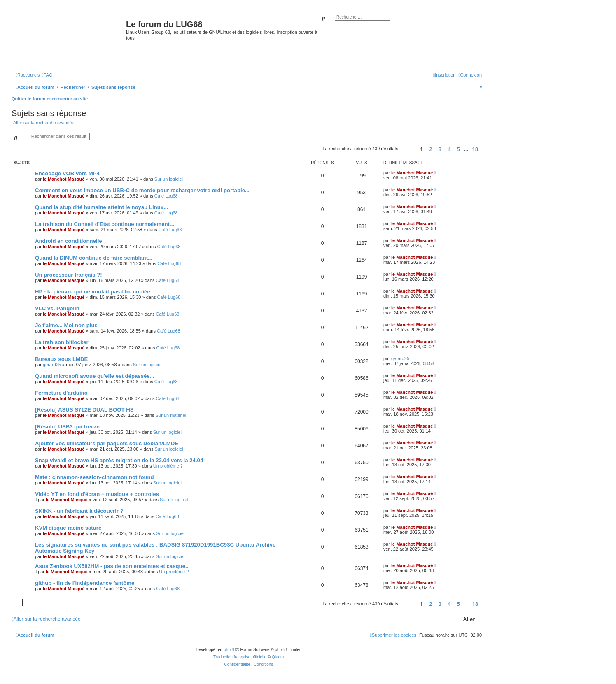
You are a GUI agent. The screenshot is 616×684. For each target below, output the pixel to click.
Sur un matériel (171, 415)
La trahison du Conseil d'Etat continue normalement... (105, 224)
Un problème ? (168, 466)
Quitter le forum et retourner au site (50, 99)
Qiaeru (278, 657)
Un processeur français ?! (69, 275)
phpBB (230, 650)
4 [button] (449, 149)
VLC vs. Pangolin (57, 308)
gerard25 (52, 365)
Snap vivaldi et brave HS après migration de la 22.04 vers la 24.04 (119, 460)
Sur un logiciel (169, 179)
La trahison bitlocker (62, 342)
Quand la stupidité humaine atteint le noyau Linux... (101, 207)
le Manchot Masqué (64, 179)
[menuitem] (47, 75)
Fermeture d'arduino (61, 393)
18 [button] (475, 149)
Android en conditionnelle (69, 241)
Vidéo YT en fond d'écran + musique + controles (97, 494)
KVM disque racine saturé (68, 528)
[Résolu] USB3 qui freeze (67, 427)
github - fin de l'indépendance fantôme (85, 583)
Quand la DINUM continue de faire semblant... (94, 258)
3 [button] (440, 149)
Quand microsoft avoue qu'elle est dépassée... (95, 376)
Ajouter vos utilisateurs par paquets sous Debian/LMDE (107, 443)
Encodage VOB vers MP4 (67, 173)
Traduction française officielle (240, 657)
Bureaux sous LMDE (61, 359)
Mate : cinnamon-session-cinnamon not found (94, 477)
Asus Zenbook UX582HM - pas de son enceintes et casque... (112, 566)
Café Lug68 (166, 196)
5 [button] (458, 149)
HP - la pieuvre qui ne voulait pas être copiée (93, 292)
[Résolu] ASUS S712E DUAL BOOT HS (84, 410)
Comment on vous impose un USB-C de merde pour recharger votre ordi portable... (142, 190)
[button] (408, 149)
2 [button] (430, 149)
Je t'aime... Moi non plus (66, 325)
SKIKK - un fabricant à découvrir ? (79, 511)
